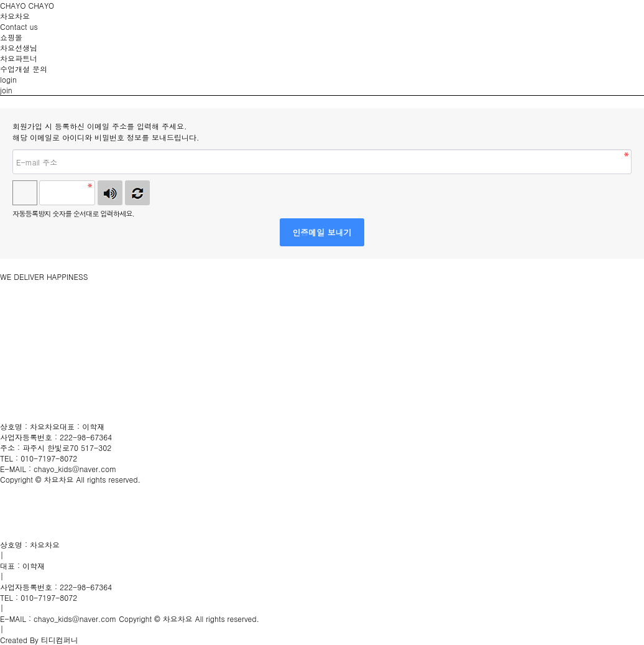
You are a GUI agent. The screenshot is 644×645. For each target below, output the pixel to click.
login (8, 79)
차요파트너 (19, 58)
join (6, 90)
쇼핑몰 (11, 37)
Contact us (19, 26)
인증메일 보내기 (322, 232)
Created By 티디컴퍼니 (39, 640)
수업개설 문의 (24, 69)
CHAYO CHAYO (27, 5)
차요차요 (15, 16)
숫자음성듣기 (110, 193)
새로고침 (137, 193)
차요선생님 (19, 48)
